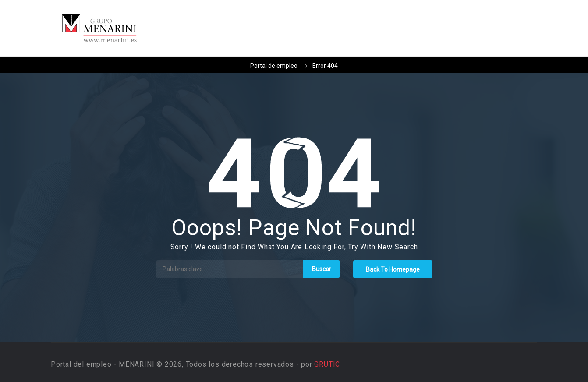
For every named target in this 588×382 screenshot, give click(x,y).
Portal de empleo (274, 66)
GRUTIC (327, 364)
